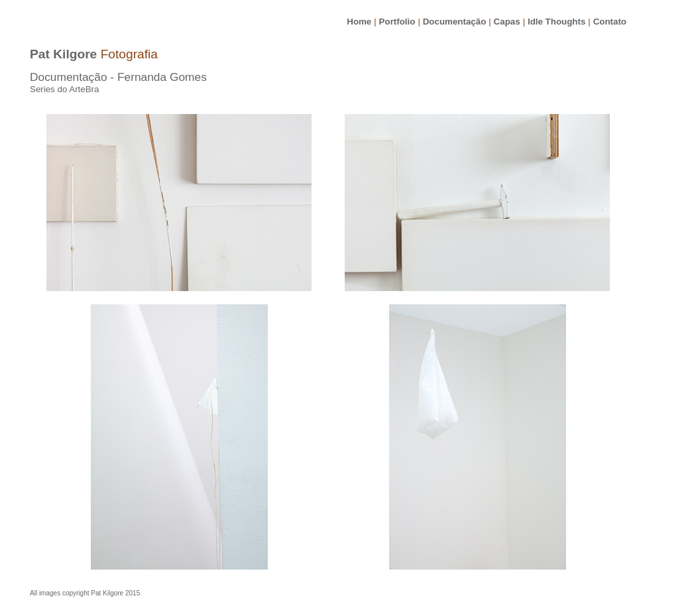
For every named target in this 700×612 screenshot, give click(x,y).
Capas (507, 22)
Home (359, 22)
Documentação (455, 22)
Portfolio (397, 22)
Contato (610, 22)
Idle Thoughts (556, 22)
